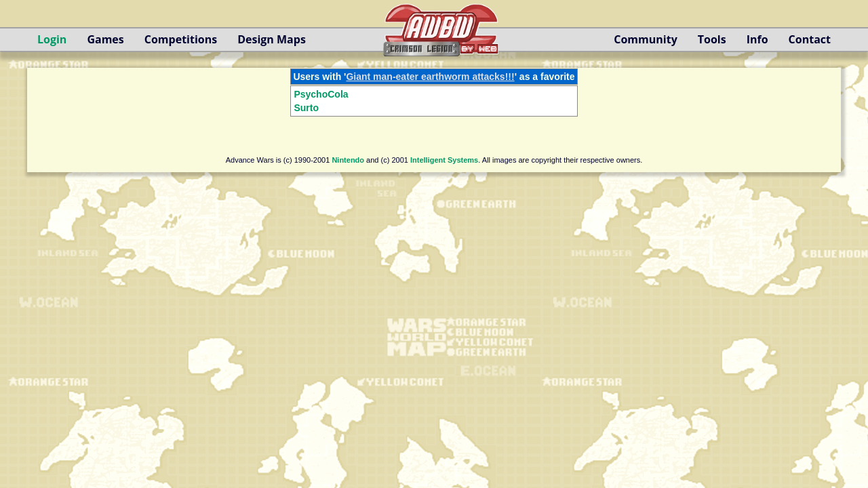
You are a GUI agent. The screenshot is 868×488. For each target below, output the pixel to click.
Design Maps (272, 39)
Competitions (181, 39)
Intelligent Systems (444, 160)
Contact (810, 39)
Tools (712, 39)
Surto (306, 108)
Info (757, 39)
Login (52, 39)
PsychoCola (321, 94)
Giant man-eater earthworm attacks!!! (430, 77)
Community (645, 39)
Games (105, 39)
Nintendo (348, 160)
